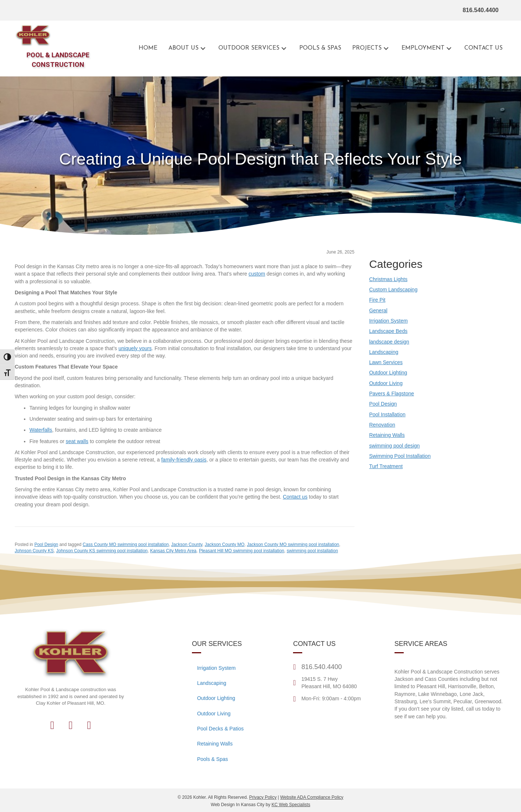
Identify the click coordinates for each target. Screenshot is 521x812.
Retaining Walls (387, 435)
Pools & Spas (213, 759)
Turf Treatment (386, 466)
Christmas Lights (388, 279)
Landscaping (384, 352)
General (378, 310)
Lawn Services (386, 362)
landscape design (389, 342)
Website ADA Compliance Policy (312, 797)
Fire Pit (377, 300)
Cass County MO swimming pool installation (126, 545)
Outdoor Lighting (388, 373)
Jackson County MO (225, 545)
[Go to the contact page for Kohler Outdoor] (483, 48)
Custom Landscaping (393, 290)
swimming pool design (395, 446)
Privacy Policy (263, 797)
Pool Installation (387, 414)
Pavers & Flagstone (392, 394)
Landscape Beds (388, 331)
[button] (203, 48)
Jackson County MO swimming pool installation (293, 545)
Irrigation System (388, 321)
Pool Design (46, 545)
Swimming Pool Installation (400, 456)
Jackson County (187, 545)
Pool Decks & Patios (220, 729)
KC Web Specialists (291, 805)
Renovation (382, 425)
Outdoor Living (386, 383)
